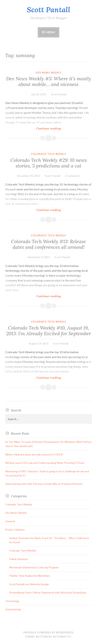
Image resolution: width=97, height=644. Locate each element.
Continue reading (54, 128)
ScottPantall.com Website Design (29, 584)
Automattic (62, 637)
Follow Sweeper (19, 559)
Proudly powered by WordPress (48, 632)
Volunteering (13, 609)
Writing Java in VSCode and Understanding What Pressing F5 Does (45, 463)
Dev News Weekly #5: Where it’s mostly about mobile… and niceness (49, 81)
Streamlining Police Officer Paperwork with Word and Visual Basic (48, 592)
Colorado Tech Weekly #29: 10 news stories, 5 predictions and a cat (49, 163)
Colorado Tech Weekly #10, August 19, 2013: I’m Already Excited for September (49, 331)
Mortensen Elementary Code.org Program (34, 567)
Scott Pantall (48, 10)
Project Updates (15, 530)
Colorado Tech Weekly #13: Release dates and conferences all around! (48, 244)
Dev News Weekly (49, 73)
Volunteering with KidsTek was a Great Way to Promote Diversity (44, 484)
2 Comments (72, 176)
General (10, 521)
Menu (51, 32)
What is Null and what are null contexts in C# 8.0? (34, 454)
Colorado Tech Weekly (48, 154)
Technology (12, 601)
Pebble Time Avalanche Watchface (30, 576)
